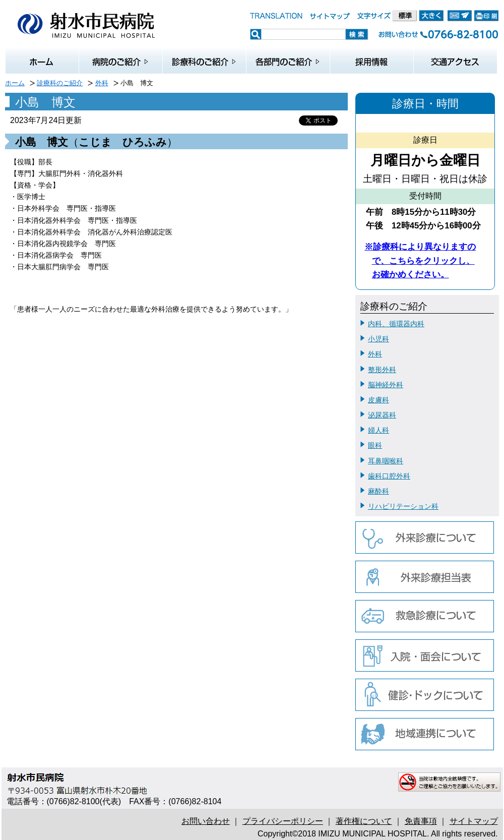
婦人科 (379, 430)
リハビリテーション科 (403, 506)
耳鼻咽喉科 (386, 461)
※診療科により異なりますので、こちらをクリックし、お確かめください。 (420, 260)
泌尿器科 (382, 415)
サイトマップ (474, 821)
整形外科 (382, 370)
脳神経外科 (386, 385)
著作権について (364, 821)
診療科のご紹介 (60, 83)
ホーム (15, 83)
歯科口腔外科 (389, 476)
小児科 (379, 339)
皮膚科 (379, 400)
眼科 (375, 445)
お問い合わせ (206, 821)
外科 (102, 83)
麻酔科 (379, 491)
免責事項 (421, 821)
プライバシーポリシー (283, 821)
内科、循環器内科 (396, 324)
